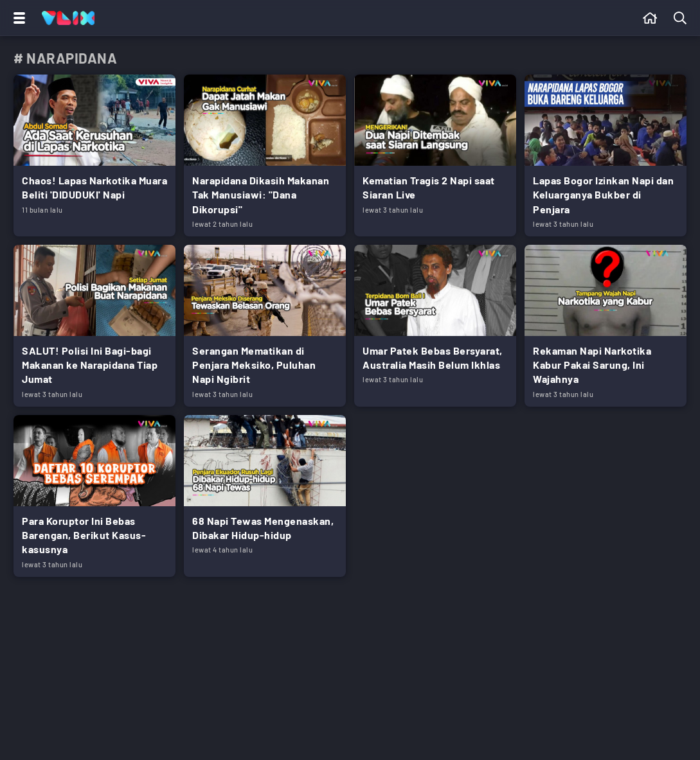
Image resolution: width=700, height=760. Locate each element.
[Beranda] (650, 18)
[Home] (68, 18)
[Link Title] (94, 155)
